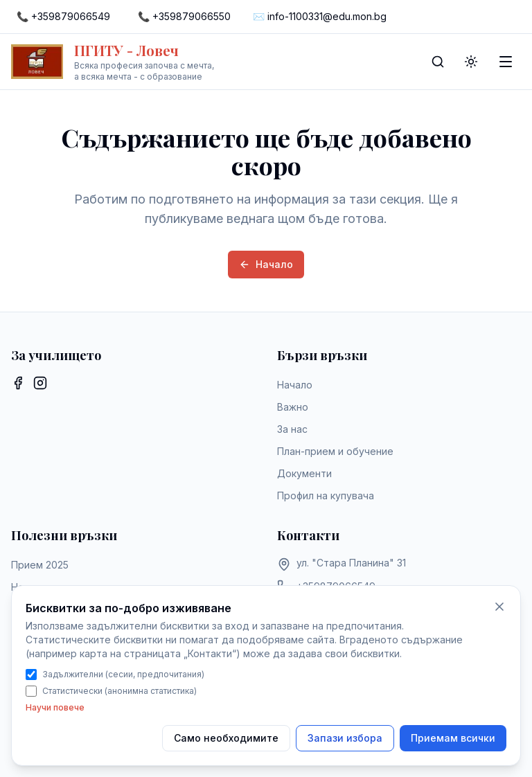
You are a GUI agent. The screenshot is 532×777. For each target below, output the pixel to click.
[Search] (438, 62)
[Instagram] (40, 383)
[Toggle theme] (471, 62)
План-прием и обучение (335, 451)
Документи (304, 473)
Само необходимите (226, 738)
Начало (266, 264)
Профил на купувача (326, 495)
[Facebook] (18, 383)
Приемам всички (453, 738)
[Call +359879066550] (184, 17)
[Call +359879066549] (63, 17)
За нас (292, 429)
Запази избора (345, 738)
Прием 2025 (40, 565)
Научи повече (55, 707)
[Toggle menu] (506, 62)
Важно (293, 407)
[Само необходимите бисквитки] (499, 607)
